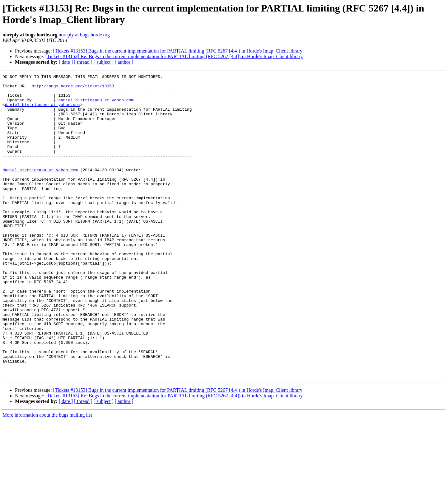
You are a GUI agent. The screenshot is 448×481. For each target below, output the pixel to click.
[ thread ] (83, 62)
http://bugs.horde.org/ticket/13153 (73, 89)
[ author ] (124, 62)
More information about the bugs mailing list (47, 476)
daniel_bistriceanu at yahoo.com (96, 105)
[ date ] (66, 62)
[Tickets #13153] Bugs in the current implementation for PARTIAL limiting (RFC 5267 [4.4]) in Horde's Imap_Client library (178, 51)
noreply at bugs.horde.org (84, 35)
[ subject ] (104, 62)
